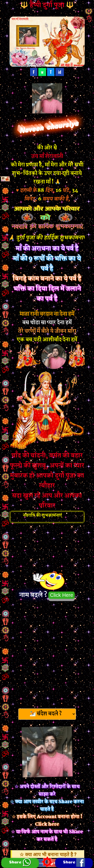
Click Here (61, 595)
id (60, 72)
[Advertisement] (47, 653)
